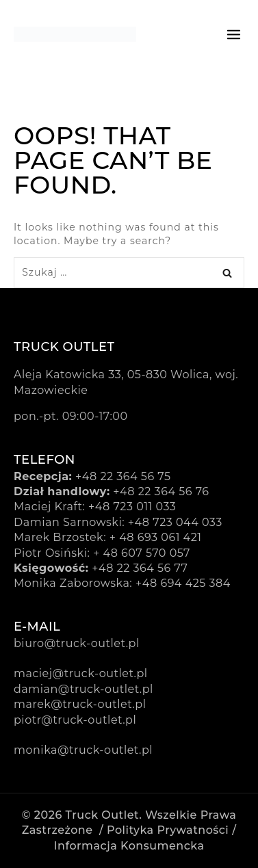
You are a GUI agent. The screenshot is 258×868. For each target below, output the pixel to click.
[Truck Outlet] (75, 34)
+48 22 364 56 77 (140, 568)
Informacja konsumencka (129, 846)
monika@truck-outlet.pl (83, 750)
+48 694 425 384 (183, 583)
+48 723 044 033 (175, 522)
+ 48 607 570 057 (142, 553)
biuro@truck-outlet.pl (77, 643)
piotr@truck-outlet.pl (75, 720)
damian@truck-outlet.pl (83, 689)
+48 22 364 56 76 (161, 491)
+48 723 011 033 (132, 507)
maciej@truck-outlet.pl (81, 673)
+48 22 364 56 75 (123, 476)
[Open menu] (234, 34)
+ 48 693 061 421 (156, 537)
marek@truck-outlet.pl (80, 704)
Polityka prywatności (168, 830)
